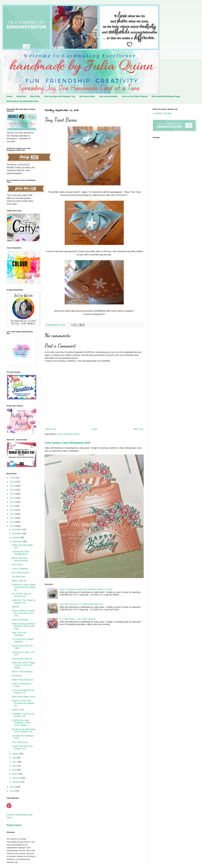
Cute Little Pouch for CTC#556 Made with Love (81, 604)
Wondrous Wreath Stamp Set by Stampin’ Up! (24, 730)
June (15, 762)
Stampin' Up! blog (163, 113)
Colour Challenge (20, 569)
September (18, 541)
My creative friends (21, 573)
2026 (13, 478)
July (14, 758)
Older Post (138, 429)
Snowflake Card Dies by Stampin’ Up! (23, 715)
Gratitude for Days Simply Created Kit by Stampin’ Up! (24, 587)
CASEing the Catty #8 (22, 659)
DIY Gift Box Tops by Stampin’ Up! (21, 595)
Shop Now (35, 96)
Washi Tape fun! (19, 581)
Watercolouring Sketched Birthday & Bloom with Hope (23, 626)
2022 (13, 494)
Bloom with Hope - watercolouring (20, 559)
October (16, 538)
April (15, 770)
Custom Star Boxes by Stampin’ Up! (22, 747)
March (15, 774)
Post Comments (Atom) (68, 434)
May (14, 766)
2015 (13, 522)
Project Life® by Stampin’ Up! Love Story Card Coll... (23, 613)
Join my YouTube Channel (135, 96)
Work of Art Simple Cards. (24, 697)
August (16, 754)
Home (9, 96)
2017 (13, 514)
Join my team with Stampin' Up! (60, 96)
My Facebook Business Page (166, 96)
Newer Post (51, 429)
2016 (13, 518)
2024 (13, 486)
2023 (13, 490)
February (17, 778)
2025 (13, 482)
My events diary (87, 96)
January (16, 782)
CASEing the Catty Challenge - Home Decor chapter (21, 723)
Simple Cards (18, 710)
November (17, 534)
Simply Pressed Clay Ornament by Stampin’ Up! (23, 703)
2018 (13, 510)
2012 (13, 791)
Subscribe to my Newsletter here (23, 101)
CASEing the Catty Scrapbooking (20, 553)
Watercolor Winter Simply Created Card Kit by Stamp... (23, 665)
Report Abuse (14, 825)
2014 (13, 526)
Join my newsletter (108, 96)
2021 (13, 498)
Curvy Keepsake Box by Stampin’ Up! (23, 691)
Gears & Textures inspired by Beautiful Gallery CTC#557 (86, 589)
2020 (13, 502)
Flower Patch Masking (22, 672)
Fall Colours (17, 564)
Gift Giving (17, 676)
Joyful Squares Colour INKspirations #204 (67, 443)
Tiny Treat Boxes (20, 742)
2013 (13, 787)
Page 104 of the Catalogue (19, 634)
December (17, 529)
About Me (21, 96)
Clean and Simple (20, 620)
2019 (13, 506)
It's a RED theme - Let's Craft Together (77, 619)
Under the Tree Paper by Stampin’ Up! (23, 601)
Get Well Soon (19, 577)
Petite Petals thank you (23, 680)
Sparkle (15, 607)
